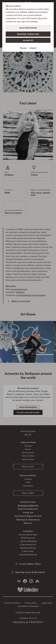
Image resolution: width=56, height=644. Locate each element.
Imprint (33, 48)
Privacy (23, 48)
